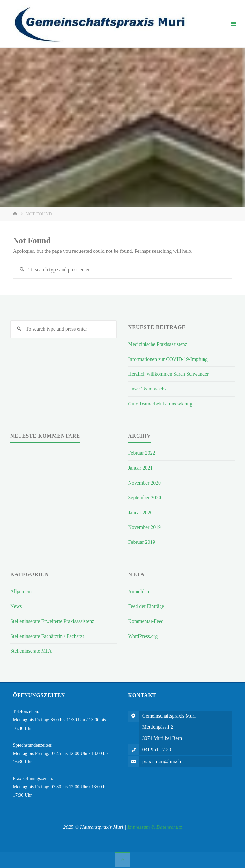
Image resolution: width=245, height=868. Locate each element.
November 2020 (145, 482)
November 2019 (145, 526)
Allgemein (21, 590)
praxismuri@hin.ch (163, 761)
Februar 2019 (142, 541)
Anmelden (139, 590)
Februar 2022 (142, 452)
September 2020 (145, 496)
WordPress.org (143, 634)
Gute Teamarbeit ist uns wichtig (161, 403)
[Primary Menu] (234, 24)
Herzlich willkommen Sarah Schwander (169, 374)
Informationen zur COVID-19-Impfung (169, 359)
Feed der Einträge (147, 605)
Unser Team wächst (148, 388)
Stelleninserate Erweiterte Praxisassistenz (53, 620)
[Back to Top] (122, 858)
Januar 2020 (141, 511)
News (16, 605)
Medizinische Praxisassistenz (158, 344)
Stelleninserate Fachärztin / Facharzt (48, 634)
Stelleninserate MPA (31, 649)
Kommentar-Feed (146, 620)
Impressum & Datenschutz (155, 825)
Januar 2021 (141, 467)
